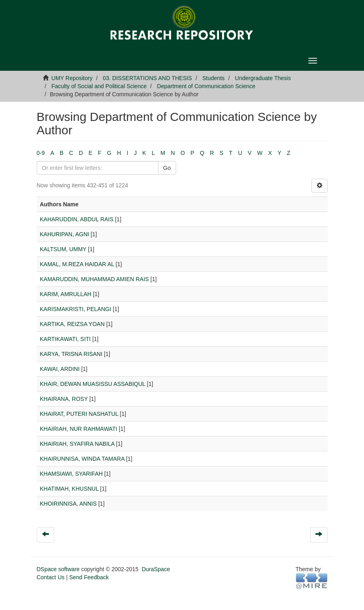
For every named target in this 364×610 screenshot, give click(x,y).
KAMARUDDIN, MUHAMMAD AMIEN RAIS (95, 279)
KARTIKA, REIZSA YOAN (73, 324)
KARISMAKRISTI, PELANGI (76, 309)
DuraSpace (156, 569)
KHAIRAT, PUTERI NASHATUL (79, 414)
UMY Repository (72, 78)
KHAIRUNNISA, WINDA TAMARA (82, 459)
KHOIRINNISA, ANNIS (68, 504)
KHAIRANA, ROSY (64, 399)
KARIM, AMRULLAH (66, 294)
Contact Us (51, 577)
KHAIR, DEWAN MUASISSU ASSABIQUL (93, 384)
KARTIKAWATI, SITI (65, 339)
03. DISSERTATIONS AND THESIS (148, 78)
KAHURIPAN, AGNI (65, 234)
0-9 (41, 153)
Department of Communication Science (206, 86)
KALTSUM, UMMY (63, 249)
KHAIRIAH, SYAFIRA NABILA (77, 444)
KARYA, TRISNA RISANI (71, 354)
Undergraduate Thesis (263, 78)
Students (214, 78)
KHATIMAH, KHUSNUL (69, 489)
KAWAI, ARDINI (60, 369)
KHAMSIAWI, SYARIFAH (72, 474)
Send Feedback (89, 577)
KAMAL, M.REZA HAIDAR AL (77, 264)
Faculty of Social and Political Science (99, 86)
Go (167, 168)
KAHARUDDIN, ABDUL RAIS (77, 219)
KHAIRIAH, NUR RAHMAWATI (79, 429)
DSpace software (58, 569)
